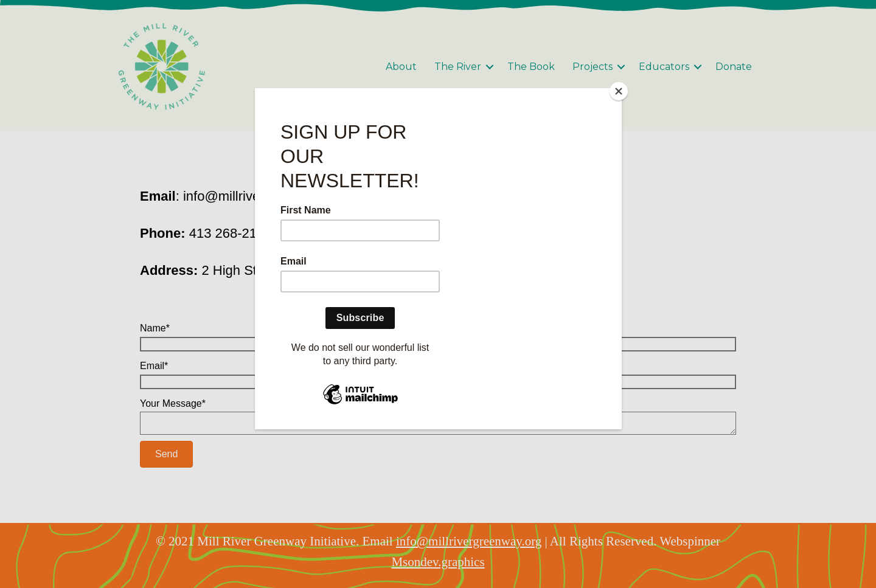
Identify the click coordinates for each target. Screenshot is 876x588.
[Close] (619, 91)
